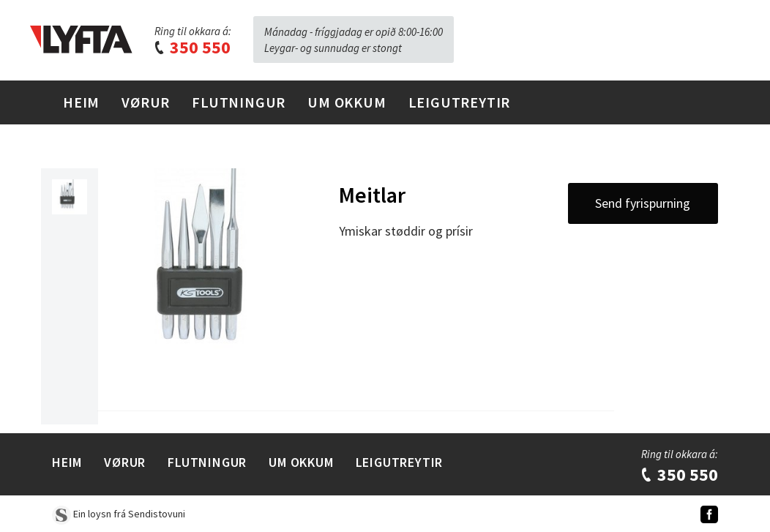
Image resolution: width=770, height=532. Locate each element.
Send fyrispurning (643, 203)
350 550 (192, 47)
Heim (81, 102)
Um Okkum (347, 102)
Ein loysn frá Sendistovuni (119, 514)
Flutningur (239, 102)
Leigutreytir (460, 102)
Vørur (146, 102)
